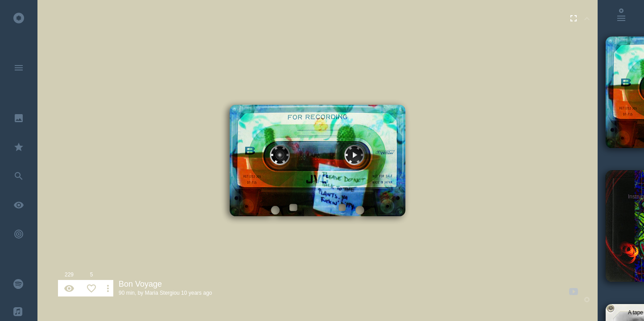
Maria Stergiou (162, 293)
